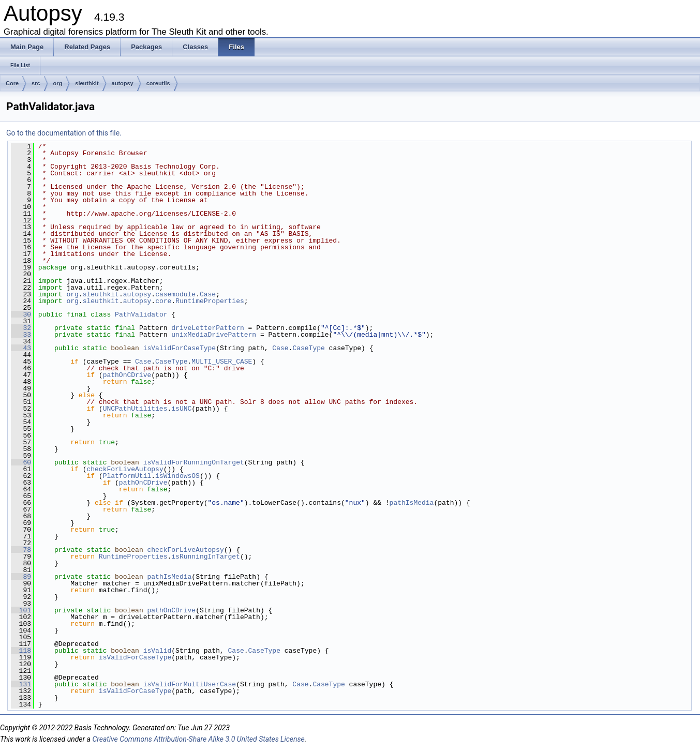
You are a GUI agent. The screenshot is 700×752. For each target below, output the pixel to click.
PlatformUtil (127, 476)
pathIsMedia (412, 503)
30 (21, 314)
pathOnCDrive (127, 375)
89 (21, 577)
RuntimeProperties (210, 301)
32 (21, 328)
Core (12, 83)
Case (208, 294)
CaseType (308, 348)
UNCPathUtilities (135, 409)
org (58, 83)
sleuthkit (87, 83)
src (36, 83)
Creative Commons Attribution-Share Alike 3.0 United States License (198, 739)
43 (21, 348)
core (163, 301)
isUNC (181, 409)
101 (21, 610)
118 (21, 651)
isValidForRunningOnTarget (194, 462)
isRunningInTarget (206, 557)
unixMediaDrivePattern (214, 335)
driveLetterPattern (207, 328)
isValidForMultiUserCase (190, 684)
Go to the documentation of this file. (64, 133)
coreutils (158, 83)
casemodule (175, 294)
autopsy (123, 83)
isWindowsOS (177, 476)
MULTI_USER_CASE (222, 362)
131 (21, 684)
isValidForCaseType (180, 348)
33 (21, 335)
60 (21, 462)
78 (21, 550)
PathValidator (141, 314)
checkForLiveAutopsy (125, 469)
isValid (158, 651)
